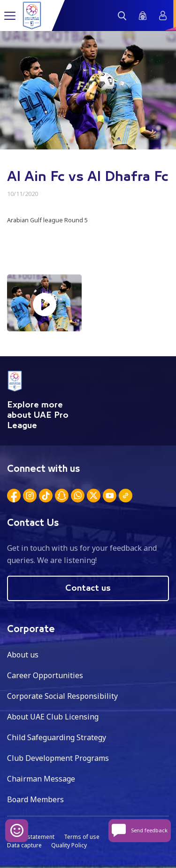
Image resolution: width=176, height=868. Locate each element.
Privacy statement (31, 837)
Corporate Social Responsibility (62, 696)
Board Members (35, 799)
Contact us (88, 588)
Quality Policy (69, 845)
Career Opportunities (45, 675)
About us (23, 655)
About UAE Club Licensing (53, 717)
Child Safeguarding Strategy (57, 737)
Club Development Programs (58, 758)
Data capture (24, 845)
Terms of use (82, 837)
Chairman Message (41, 779)
